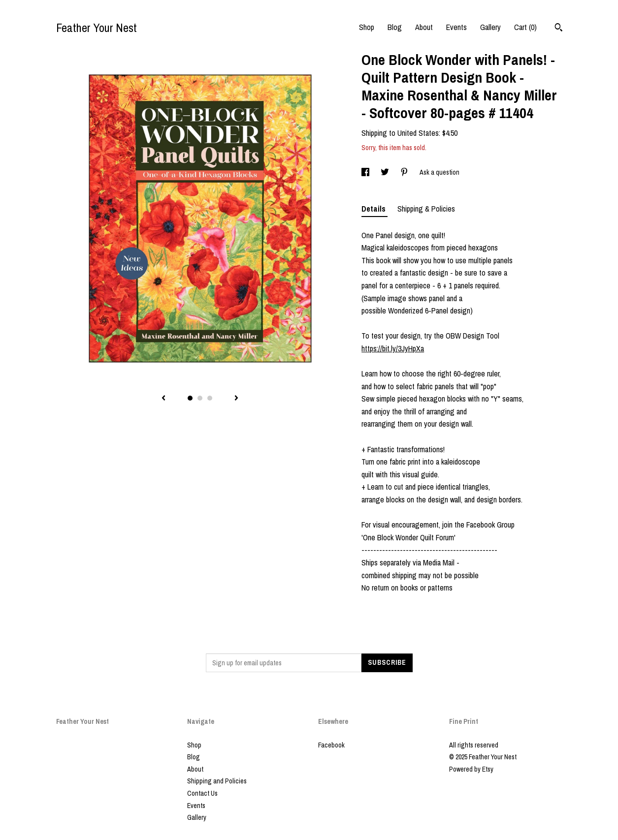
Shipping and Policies (217, 781)
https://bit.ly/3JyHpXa (393, 348)
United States (418, 133)
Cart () (525, 27)
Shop (367, 27)
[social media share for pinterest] (405, 172)
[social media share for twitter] (386, 172)
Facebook (331, 745)
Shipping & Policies (426, 209)
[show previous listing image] (163, 399)
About (424, 27)
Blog (395, 27)
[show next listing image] (236, 399)
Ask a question (439, 172)
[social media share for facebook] (366, 172)
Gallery (490, 27)
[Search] (559, 29)
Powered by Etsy (471, 769)
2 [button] (200, 398)
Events (456, 27)
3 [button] (210, 398)
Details (374, 209)
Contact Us (202, 793)
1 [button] (190, 398)
